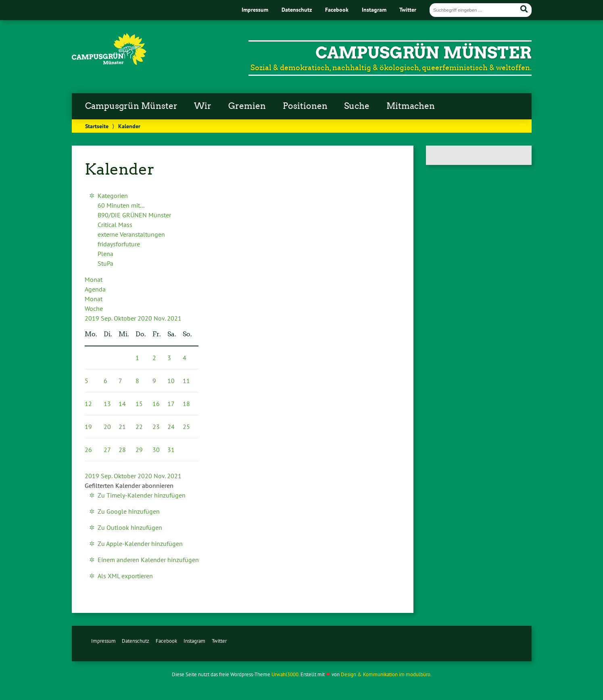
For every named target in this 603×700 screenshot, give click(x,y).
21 (122, 427)
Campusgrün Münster (131, 106)
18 (186, 404)
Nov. (160, 318)
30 (156, 450)
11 (186, 381)
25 (186, 427)
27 (107, 450)
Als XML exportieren (125, 576)
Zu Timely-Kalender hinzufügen (142, 495)
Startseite (97, 126)
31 (171, 450)
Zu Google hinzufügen (129, 511)
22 (139, 427)
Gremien (247, 106)
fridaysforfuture (119, 244)
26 (88, 450)
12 (88, 404)
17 (171, 404)
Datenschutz (297, 9)
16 (156, 404)
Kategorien (113, 196)
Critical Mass (115, 225)
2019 (93, 318)
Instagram (374, 9)
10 (171, 381)
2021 (174, 318)
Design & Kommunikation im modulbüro (386, 674)
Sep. (107, 318)
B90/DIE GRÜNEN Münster (134, 215)
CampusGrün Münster (424, 53)
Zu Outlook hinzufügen (130, 527)
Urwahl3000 (285, 674)
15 (139, 404)
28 (122, 450)
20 (107, 427)
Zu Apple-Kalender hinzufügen (140, 544)
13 (107, 404)
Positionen (305, 106)
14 (122, 404)
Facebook (337, 9)
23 (156, 427)
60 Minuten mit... (121, 205)
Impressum (255, 9)
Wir (203, 106)
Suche (357, 106)
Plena (105, 254)
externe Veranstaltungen (131, 234)
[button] (129, 485)
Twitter (408, 9)
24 (171, 427)
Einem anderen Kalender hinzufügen (148, 560)
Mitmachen (411, 106)
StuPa (105, 263)
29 (139, 450)
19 (88, 427)
